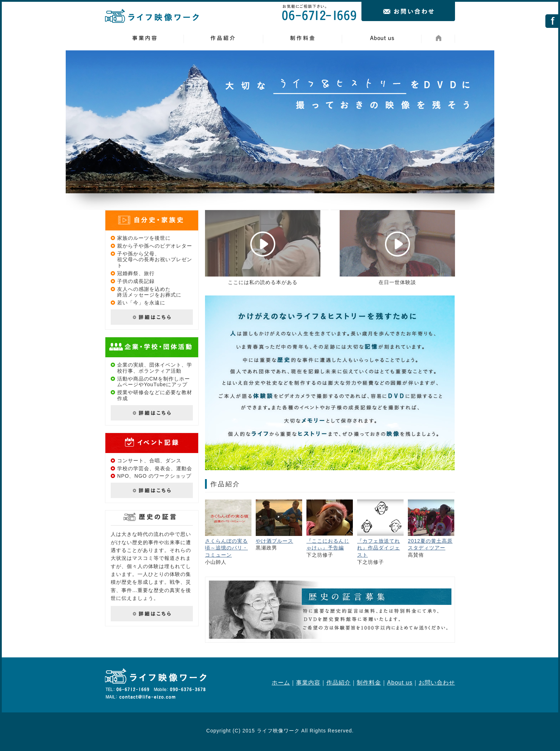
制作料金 (369, 683)
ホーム (281, 683)
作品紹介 (339, 683)
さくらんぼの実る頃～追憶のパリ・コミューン (226, 548)
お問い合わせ (437, 683)
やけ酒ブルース (274, 541)
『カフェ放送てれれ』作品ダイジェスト (379, 548)
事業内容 (308, 683)
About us (400, 683)
